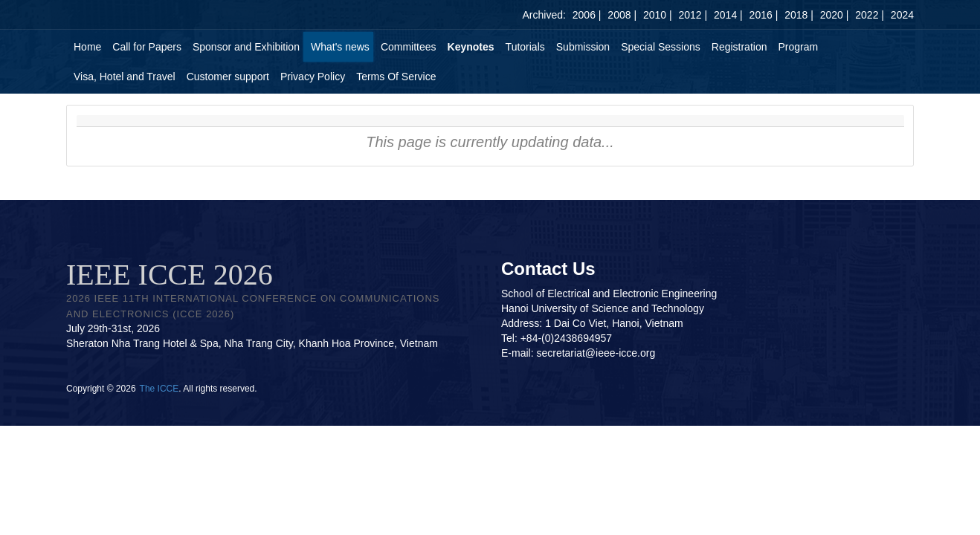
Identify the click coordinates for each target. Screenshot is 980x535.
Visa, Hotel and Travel (125, 77)
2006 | (587, 15)
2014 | (728, 15)
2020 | (835, 15)
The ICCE (159, 389)
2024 (902, 15)
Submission (583, 47)
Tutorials (525, 47)
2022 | (870, 15)
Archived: (544, 15)
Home (87, 47)
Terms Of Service (396, 77)
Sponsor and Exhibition (246, 47)
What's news (340, 47)
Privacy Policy (313, 77)
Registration (739, 47)
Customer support (228, 77)
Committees (409, 47)
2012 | (693, 15)
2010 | (658, 15)
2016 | (764, 15)
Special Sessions (661, 47)
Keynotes (471, 47)
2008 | (622, 15)
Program (798, 47)
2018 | (799, 15)
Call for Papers (147, 47)
